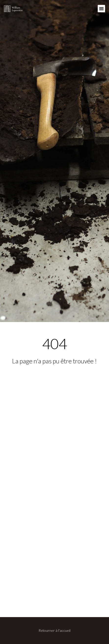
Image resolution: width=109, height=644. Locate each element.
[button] (101, 9)
